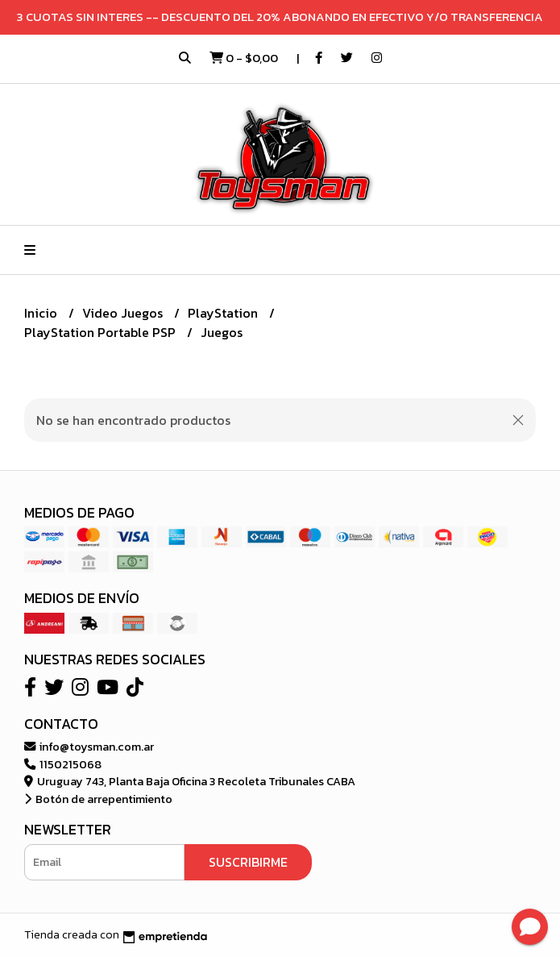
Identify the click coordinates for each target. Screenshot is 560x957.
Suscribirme (248, 862)
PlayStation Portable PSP (102, 332)
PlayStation (224, 313)
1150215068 (63, 764)
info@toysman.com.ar (89, 747)
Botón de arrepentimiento (98, 799)
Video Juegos (124, 313)
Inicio (42, 313)
